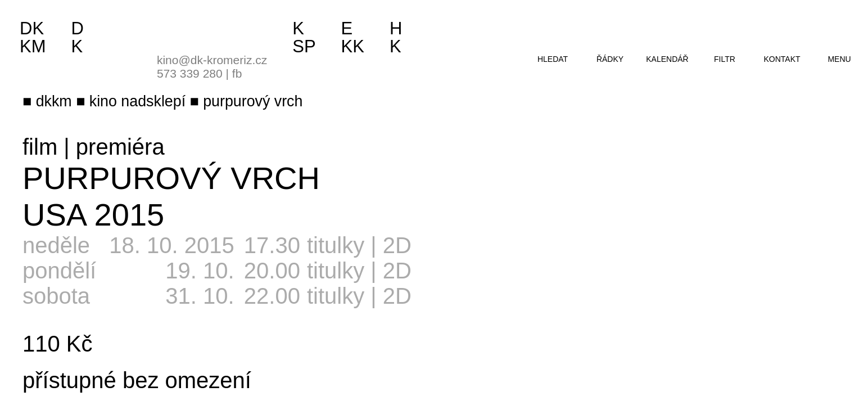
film (40, 147)
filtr (725, 59)
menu (839, 59)
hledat (553, 59)
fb (237, 73)
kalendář (667, 59)
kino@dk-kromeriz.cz (212, 60)
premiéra (120, 147)
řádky (610, 59)
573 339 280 (190, 73)
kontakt (782, 59)
